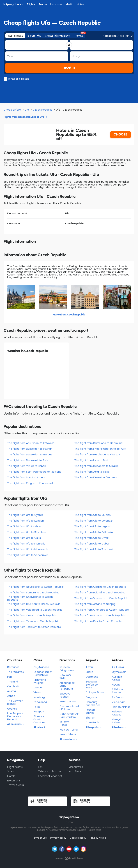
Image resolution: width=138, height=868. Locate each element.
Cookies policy (78, 838)
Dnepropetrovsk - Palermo (69, 708)
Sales (11, 771)
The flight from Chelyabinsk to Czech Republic (30, 598)
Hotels (11, 776)
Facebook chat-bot (50, 776)
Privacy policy (58, 838)
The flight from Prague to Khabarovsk (30, 483)
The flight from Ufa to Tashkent (94, 549)
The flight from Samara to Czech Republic (33, 593)
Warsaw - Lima (69, 730)
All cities (38, 727)
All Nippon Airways (118, 691)
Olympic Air (119, 672)
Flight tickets (15, 767)
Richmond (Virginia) (40, 681)
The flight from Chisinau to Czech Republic (34, 604)
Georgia (12, 709)
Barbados (13, 667)
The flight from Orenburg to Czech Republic (102, 610)
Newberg (39, 697)
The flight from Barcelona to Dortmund (98, 443)
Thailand (13, 682)
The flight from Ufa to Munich (93, 515)
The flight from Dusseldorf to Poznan (30, 449)
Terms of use (39, 838)
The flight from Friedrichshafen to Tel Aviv (100, 449)
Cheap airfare (13, 110)
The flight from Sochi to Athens (26, 477)
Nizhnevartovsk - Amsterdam (69, 716)
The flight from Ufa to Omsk (91, 538)
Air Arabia (118, 667)
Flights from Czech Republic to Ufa (24, 117)
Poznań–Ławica (91, 711)
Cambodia (14, 686)
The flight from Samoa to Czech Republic (100, 615)
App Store (75, 771)
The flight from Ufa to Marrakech (27, 549)
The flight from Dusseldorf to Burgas (30, 455)
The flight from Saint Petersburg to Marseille (34, 472)
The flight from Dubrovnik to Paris (28, 460)
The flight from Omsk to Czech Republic (32, 615)
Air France (118, 697)
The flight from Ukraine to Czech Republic (100, 587)
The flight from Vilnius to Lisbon (27, 466)
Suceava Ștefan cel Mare (92, 685)
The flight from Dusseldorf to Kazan (96, 477)
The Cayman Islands (15, 702)
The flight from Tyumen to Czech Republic (33, 621)
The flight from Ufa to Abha (24, 526)
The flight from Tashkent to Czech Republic (34, 627)
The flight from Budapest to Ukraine (96, 466)
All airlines (118, 727)
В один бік (34, 36)
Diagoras (91, 697)
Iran (10, 677)
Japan (11, 696)
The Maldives (15, 672)
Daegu (38, 688)
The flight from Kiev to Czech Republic (98, 621)
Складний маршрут (57, 36)
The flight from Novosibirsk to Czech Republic (35, 587)
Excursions (14, 781)
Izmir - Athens (68, 734)
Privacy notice (98, 838)
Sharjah (90, 718)
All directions (67, 739)
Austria (11, 691)
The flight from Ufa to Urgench (93, 526)
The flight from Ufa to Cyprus (25, 515)
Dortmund (92, 677)
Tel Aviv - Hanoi (65, 723)
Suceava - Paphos (66, 695)
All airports (92, 727)
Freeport (39, 712)
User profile (76, 767)
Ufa (27, 110)
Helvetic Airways (117, 713)
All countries (15, 724)
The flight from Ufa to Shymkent (27, 532)
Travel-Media (15, 785)
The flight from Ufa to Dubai (92, 544)
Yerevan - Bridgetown (67, 669)
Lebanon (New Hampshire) (42, 673)
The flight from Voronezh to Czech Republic (101, 598)
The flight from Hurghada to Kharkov (97, 455)
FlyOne (116, 685)
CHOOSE (120, 134)
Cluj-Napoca (41, 667)
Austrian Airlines (117, 678)
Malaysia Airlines (117, 721)
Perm (37, 707)
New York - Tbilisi (66, 676)
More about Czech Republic (69, 315)
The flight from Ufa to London (26, 521)
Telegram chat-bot (50, 771)
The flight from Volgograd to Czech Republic (35, 610)
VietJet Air (118, 702)
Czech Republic (43, 110)
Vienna (38, 692)
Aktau (89, 667)
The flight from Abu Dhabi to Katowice (31, 443)
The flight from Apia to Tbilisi (92, 472)
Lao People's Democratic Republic (15, 716)
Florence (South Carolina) (39, 719)
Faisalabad (40, 702)
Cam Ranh (92, 722)
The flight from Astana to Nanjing (95, 604)
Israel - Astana (68, 701)
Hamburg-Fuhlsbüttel (93, 704)
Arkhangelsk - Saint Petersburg (68, 686)
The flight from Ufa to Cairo (24, 538)
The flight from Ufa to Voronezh (94, 521)
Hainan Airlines (121, 707)
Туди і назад (15, 36)
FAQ (41, 767)
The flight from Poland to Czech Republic (100, 593)
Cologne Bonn (95, 692)
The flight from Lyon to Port (91, 460)
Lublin (89, 672)
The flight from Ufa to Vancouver (27, 555)
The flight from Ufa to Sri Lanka (94, 532)
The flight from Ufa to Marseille (26, 544)
